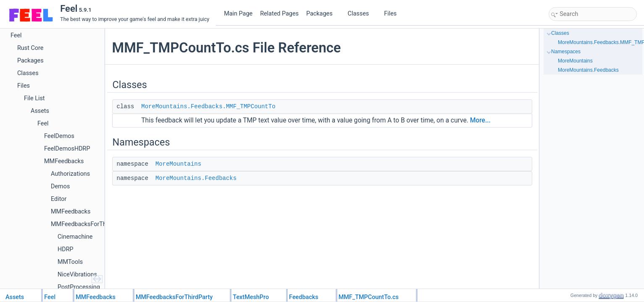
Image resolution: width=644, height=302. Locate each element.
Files (393, 14)
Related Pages (279, 14)
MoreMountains (178, 164)
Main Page (238, 14)
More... (480, 120)
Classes (362, 14)
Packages (323, 14)
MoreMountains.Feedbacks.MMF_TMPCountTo (208, 107)
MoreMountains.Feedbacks (196, 178)
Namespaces (566, 52)
